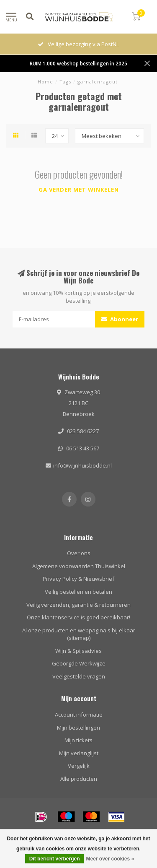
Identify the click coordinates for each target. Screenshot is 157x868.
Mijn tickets (78, 740)
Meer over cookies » (110, 859)
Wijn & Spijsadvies (78, 651)
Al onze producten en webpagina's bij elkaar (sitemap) (79, 634)
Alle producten (79, 779)
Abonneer (120, 319)
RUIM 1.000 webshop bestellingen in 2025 (78, 63)
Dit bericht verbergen (55, 859)
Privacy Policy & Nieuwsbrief (78, 579)
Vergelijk (79, 766)
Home (45, 82)
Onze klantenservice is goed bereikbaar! (78, 617)
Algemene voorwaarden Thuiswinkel (79, 566)
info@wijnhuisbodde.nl (82, 465)
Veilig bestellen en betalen (78, 592)
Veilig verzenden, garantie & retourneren (78, 605)
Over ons (79, 553)
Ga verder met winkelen (79, 190)
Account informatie (79, 715)
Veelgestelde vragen (79, 676)
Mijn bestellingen (78, 728)
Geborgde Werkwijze (79, 663)
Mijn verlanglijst (79, 753)
